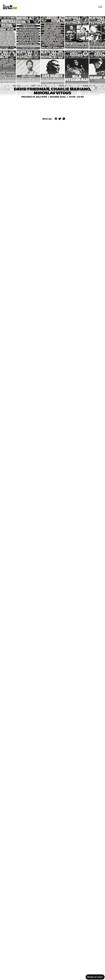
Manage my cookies (95, 977)
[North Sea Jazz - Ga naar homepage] (10, 7)
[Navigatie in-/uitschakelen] (100, 7)
